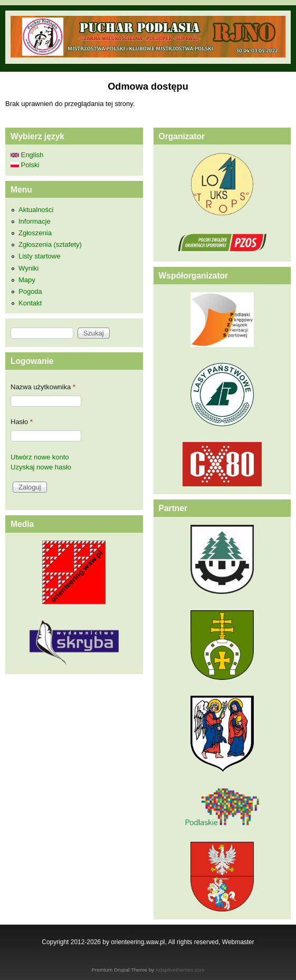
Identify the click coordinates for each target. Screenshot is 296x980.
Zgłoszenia (35, 233)
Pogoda (30, 291)
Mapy (27, 280)
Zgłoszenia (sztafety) (50, 244)
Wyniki (28, 268)
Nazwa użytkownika (43, 387)
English (27, 155)
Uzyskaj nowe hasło (41, 467)
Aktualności (36, 210)
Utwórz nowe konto (40, 457)
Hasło (22, 422)
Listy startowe (39, 256)
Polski (25, 165)
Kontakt (30, 303)
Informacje (35, 221)
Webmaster (238, 942)
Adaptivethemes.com (180, 970)
